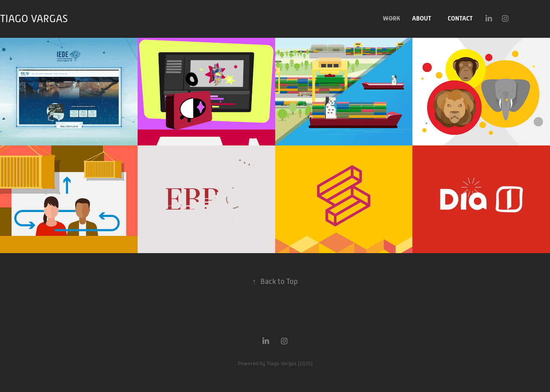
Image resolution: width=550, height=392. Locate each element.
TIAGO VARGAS (34, 19)
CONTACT (460, 18)
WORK (391, 18)
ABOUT (422, 18)
